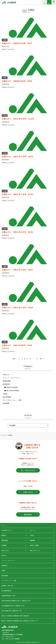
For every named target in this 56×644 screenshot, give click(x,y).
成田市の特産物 (12, 387)
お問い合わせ (28, 492)
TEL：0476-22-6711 (28, 470)
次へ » (42, 359)
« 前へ (14, 359)
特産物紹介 (7, 384)
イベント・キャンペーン (12, 378)
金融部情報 (7, 381)
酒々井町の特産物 (13, 391)
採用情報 (6, 403)
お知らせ (6, 375)
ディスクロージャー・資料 (12, 400)
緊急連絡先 (28, 514)
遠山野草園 (7, 397)
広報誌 (5, 394)
